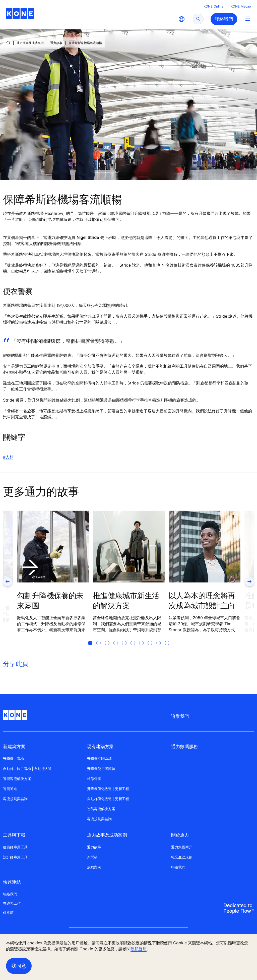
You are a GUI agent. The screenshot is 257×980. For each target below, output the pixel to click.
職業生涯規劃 (182, 857)
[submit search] (198, 19)
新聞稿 (92, 857)
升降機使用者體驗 (101, 769)
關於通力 (180, 835)
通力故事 (56, 43)
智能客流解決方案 (17, 779)
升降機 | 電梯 (13, 758)
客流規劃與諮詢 (15, 799)
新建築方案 (14, 746)
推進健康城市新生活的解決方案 (126, 601)
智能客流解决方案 (101, 809)
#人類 (8, 457)
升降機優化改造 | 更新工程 (108, 789)
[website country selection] (181, 19)
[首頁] (8, 42)
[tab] (90, 649)
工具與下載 (14, 835)
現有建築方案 (100, 746)
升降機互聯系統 (99, 758)
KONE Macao (241, 6)
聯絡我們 (178, 867)
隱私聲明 (139, 949)
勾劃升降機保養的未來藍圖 (50, 601)
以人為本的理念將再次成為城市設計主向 (202, 601)
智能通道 (10, 789)
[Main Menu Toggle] (248, 19)
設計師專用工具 (15, 857)
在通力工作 (12, 903)
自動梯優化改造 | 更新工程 (108, 799)
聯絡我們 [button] (224, 19)
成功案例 (94, 867)
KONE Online (214, 6)
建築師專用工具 (15, 847)
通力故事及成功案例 (30, 43)
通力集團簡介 (182, 847)
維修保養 (94, 779)
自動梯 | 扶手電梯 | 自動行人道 (27, 769)
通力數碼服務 (184, 746)
